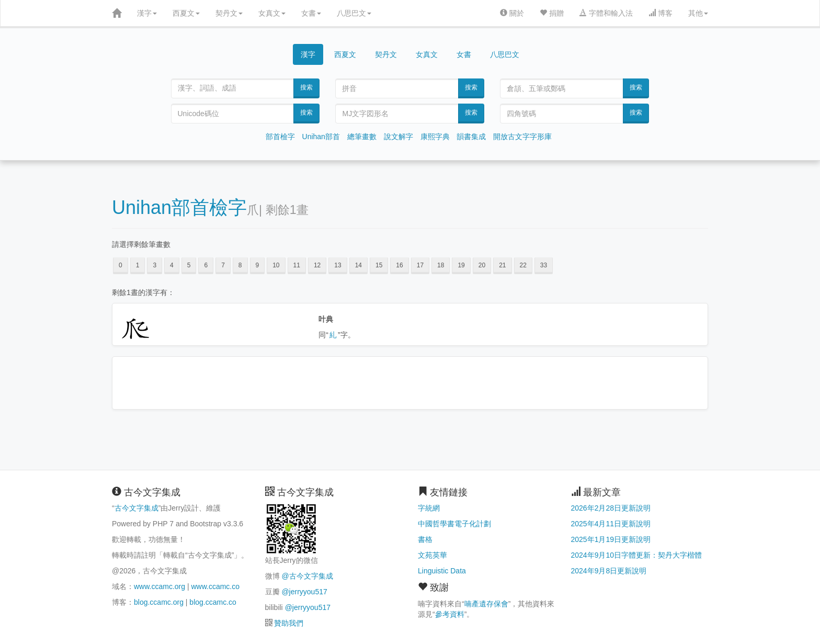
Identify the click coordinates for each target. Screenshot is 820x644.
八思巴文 (354, 13)
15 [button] (379, 265)
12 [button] (317, 265)
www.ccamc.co (215, 586)
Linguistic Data (442, 571)
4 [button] (172, 265)
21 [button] (502, 265)
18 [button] (441, 265)
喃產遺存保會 (486, 604)
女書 (311, 13)
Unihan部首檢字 (179, 207)
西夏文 (186, 13)
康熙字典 (435, 137)
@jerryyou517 (304, 592)
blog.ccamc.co (213, 602)
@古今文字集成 (307, 576)
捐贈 (552, 13)
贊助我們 (289, 623)
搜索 (306, 87)
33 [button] (544, 265)
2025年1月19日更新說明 (611, 539)
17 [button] (420, 265)
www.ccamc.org (160, 586)
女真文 (272, 13)
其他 (698, 13)
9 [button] (258, 265)
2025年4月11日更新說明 (611, 524)
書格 (425, 539)
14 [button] (358, 265)
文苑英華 (432, 555)
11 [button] (297, 265)
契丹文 (229, 13)
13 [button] (338, 265)
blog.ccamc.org (159, 602)
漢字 (147, 13)
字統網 (429, 508)
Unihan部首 (321, 137)
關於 (512, 13)
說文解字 (398, 137)
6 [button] (206, 265)
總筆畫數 (362, 137)
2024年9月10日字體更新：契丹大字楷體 (637, 555)
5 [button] (189, 265)
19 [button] (461, 265)
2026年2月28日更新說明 (611, 508)
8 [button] (240, 265)
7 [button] (223, 265)
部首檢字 (280, 137)
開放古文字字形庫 (522, 137)
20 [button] (482, 265)
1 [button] (138, 265)
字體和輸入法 (606, 13)
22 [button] (523, 265)
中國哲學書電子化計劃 (454, 524)
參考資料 (450, 614)
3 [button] (155, 265)
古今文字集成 (136, 508)
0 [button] (121, 265)
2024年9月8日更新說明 (609, 571)
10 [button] (276, 265)
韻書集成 (471, 137)
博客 (660, 13)
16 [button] (399, 265)
